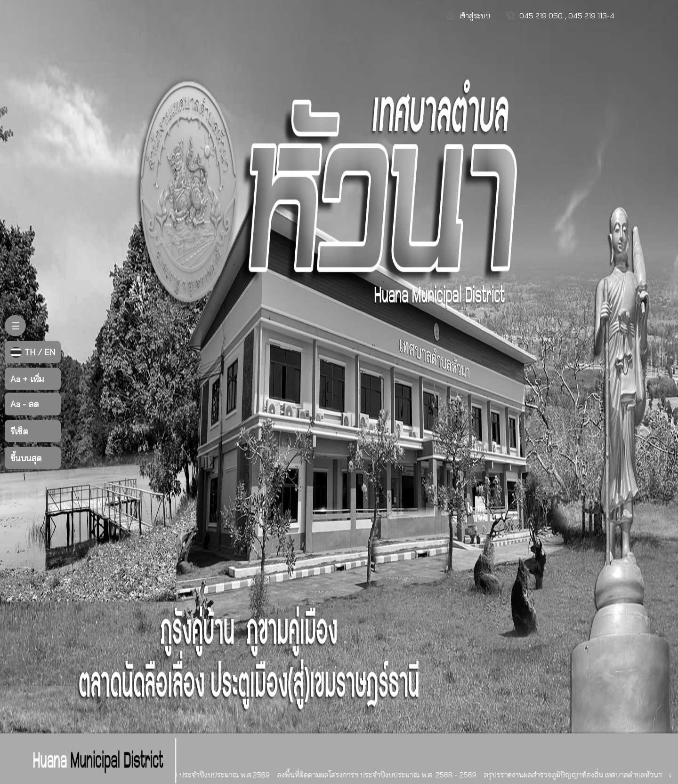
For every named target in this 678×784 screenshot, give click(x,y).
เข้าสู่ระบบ (475, 16)
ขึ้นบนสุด (26, 458)
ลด (24, 404)
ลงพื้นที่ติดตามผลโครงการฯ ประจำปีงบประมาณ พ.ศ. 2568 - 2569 (380, 775)
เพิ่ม (27, 379)
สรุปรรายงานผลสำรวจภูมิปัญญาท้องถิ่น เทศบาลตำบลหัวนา (576, 775)
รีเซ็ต (19, 431)
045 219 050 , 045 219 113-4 (567, 16)
